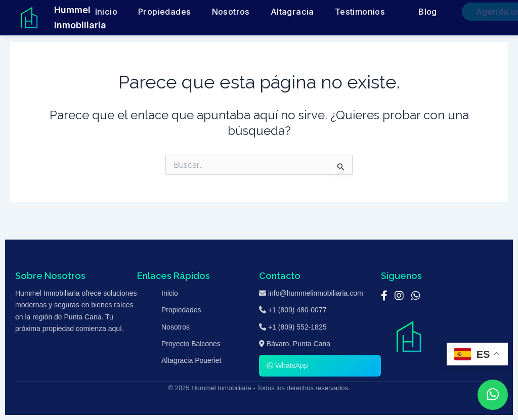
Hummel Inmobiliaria (80, 17)
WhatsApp (287, 365)
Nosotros (258, 12)
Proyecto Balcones (191, 344)
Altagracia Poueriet (191, 360)
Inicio (165, 12)
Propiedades (208, 12)
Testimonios (351, 12)
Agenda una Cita (466, 12)
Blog (404, 12)
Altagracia (302, 12)
